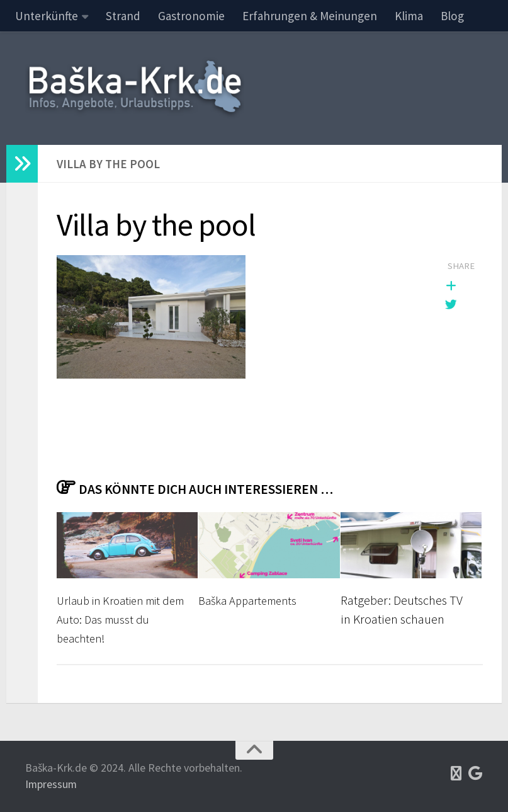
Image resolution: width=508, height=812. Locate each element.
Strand (123, 16)
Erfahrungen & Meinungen (310, 16)
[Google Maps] (476, 773)
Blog (452, 16)
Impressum (51, 784)
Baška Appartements (252, 600)
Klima (409, 16)
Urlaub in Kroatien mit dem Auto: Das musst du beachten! (119, 620)
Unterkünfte (47, 16)
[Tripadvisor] (456, 773)
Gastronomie (191, 16)
